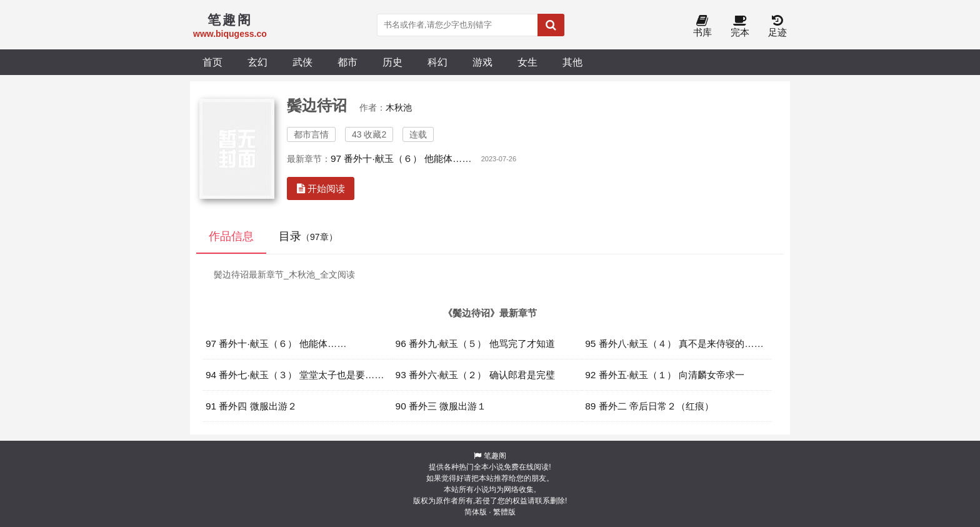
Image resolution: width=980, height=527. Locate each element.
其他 (572, 62)
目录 (308, 236)
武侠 (302, 62)
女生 (527, 62)
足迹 (777, 27)
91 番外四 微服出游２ (251, 406)
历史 (392, 62)
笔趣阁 (495, 456)
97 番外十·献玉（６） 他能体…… (401, 158)
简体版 (476, 512)
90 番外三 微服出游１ (441, 406)
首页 (212, 62)
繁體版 (504, 512)
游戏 (482, 62)
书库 (702, 27)
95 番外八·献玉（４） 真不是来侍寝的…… (674, 344)
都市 (347, 62)
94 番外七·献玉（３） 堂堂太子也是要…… (295, 375)
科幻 (437, 62)
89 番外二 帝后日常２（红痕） (649, 406)
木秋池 (399, 108)
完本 (740, 27)
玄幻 (257, 62)
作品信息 (231, 236)
